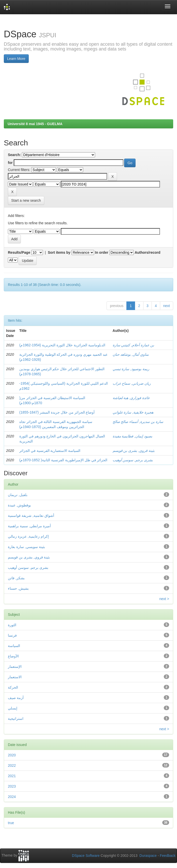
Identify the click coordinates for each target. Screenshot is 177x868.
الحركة (13, 687)
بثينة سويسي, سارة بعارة (26, 547)
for (10, 163)
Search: (14, 155)
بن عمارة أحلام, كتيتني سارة (133, 345)
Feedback (168, 856)
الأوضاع (13, 656)
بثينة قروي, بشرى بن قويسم (134, 451)
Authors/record (147, 252)
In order (102, 252)
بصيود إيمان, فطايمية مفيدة (133, 436)
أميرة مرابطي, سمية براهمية (29, 526)
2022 (12, 765)
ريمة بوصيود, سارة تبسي (131, 369)
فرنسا (12, 635)
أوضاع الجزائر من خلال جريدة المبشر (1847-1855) (57, 412)
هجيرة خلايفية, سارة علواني (133, 412)
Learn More (16, 59)
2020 (12, 755)
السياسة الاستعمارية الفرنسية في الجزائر (50, 451)
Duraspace (148, 856)
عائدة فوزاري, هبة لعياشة (131, 398)
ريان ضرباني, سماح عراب (132, 383)
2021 (12, 776)
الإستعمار (15, 667)
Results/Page (19, 252)
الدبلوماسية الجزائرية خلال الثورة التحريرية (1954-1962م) (62, 345)
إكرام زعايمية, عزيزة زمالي (28, 536)
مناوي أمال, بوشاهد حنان (131, 354)
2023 (12, 786)
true (11, 823)
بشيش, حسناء (18, 588)
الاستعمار (15, 677)
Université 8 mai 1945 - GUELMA (35, 124)
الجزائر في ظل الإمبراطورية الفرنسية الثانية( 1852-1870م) (63, 460)
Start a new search (26, 200)
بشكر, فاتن (16, 578)
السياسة (14, 646)
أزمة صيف (16, 698)
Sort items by (59, 252)
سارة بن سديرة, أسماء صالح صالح (138, 422)
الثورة (12, 625)
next (167, 306)
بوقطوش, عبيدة (19, 505)
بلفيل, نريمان (18, 495)
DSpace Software (86, 856)
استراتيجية (16, 719)
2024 (12, 797)
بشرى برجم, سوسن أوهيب (133, 460)
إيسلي (13, 708)
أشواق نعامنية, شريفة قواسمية (31, 516)
